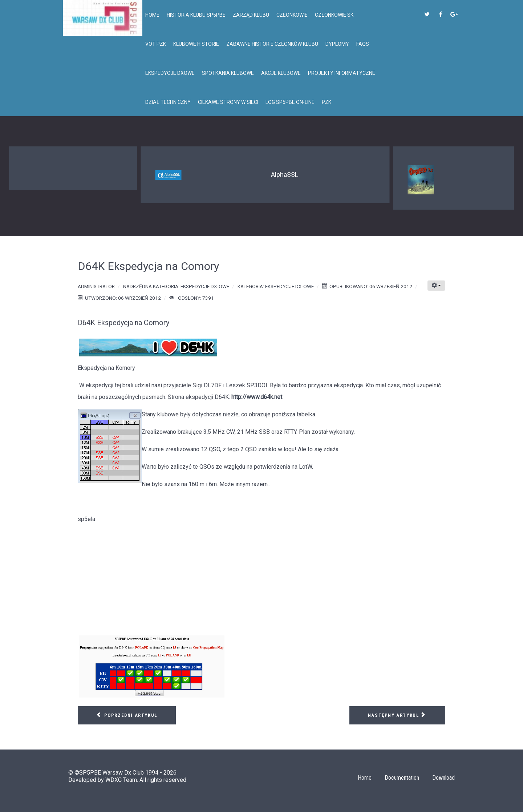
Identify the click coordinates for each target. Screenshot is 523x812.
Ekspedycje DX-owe (205, 286)
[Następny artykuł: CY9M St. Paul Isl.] (397, 715)
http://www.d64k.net (257, 397)
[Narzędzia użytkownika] (436, 286)
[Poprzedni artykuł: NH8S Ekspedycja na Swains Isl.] (127, 715)
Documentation (402, 778)
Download (443, 778)
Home (365, 778)
